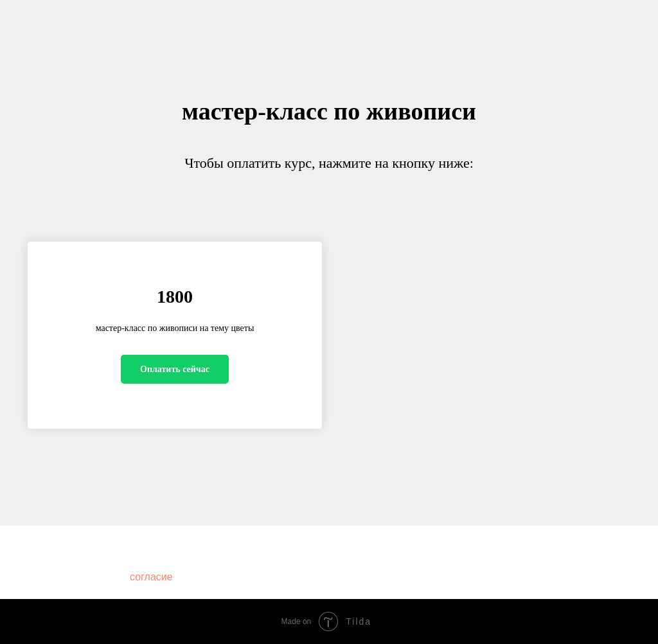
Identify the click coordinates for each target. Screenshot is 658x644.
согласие (151, 577)
